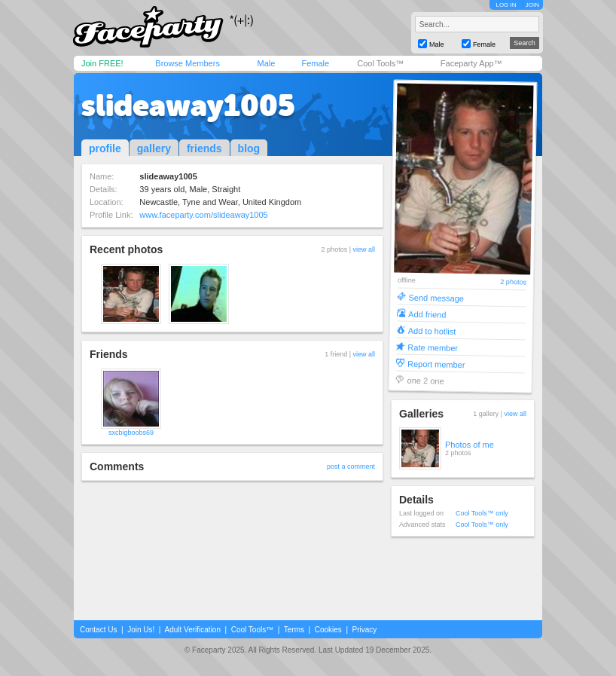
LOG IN (506, 5)
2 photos (513, 282)
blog (249, 148)
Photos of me (470, 445)
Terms (294, 630)
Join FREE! (102, 63)
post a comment (351, 466)
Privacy (365, 630)
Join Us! (141, 630)
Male (266, 63)
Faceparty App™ (471, 63)
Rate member (433, 347)
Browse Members (188, 63)
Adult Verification (192, 630)
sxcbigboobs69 (131, 433)
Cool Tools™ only (482, 513)
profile (105, 148)
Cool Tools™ (380, 63)
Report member (436, 364)
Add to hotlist (432, 330)
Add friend (427, 314)
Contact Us (98, 630)
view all (364, 249)
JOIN (532, 5)
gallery (154, 148)
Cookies (328, 630)
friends (204, 148)
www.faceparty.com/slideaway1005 (203, 215)
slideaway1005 (188, 106)
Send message (436, 297)
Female (315, 63)
